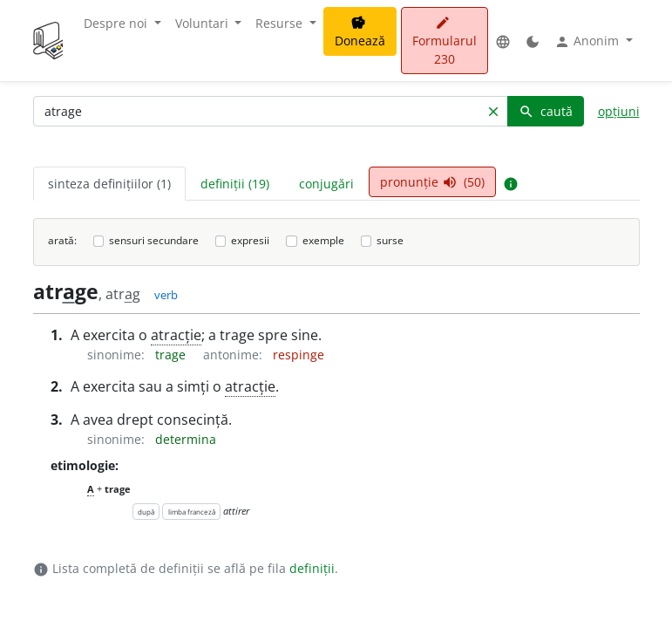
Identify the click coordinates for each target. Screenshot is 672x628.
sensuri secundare (154, 240)
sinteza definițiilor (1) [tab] (109, 184)
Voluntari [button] (204, 23)
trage (172, 355)
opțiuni (619, 111)
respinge (299, 355)
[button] (503, 41)
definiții (312, 568)
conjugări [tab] (326, 184)
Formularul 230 (445, 41)
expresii (250, 240)
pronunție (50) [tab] (432, 182)
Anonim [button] (588, 41)
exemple (323, 240)
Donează (360, 32)
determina (186, 439)
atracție (176, 335)
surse (390, 240)
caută (546, 111)
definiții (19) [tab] (235, 184)
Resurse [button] (281, 23)
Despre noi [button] (117, 23)
